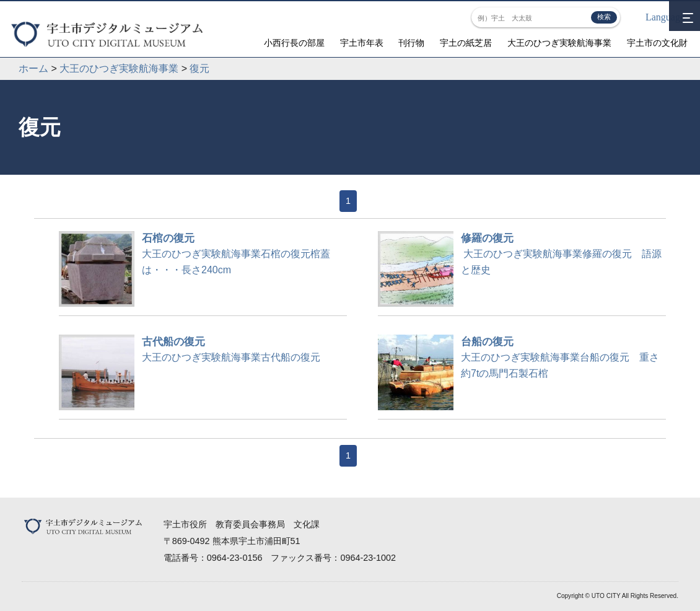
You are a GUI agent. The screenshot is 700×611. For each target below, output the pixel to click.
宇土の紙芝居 (466, 43)
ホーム (33, 68)
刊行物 (411, 43)
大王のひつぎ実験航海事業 (559, 43)
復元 (199, 68)
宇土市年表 (362, 43)
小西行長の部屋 (294, 43)
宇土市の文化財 (657, 43)
